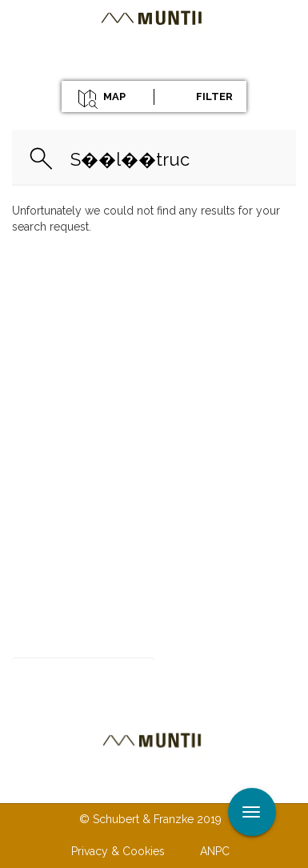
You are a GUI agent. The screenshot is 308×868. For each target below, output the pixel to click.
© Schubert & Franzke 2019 (150, 819)
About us (36, 786)
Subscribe (211, 671)
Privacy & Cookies (118, 851)
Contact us (122, 786)
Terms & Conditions (236, 786)
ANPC (215, 851)
